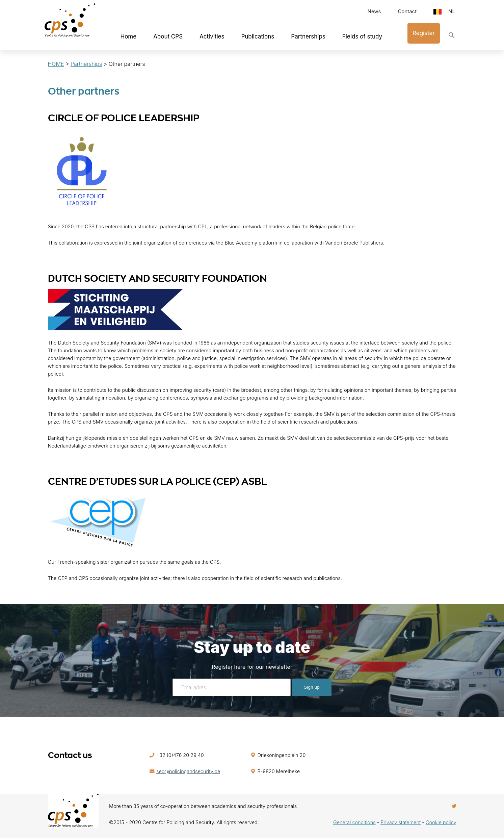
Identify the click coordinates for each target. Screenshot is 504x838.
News (374, 11)
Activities (212, 36)
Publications (258, 36)
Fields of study (362, 36)
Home (129, 36)
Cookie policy (441, 822)
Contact (407, 11)
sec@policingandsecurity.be (188, 771)
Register (424, 33)
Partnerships (308, 36)
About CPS (168, 36)
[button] (452, 37)
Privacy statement (401, 822)
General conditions (354, 822)
